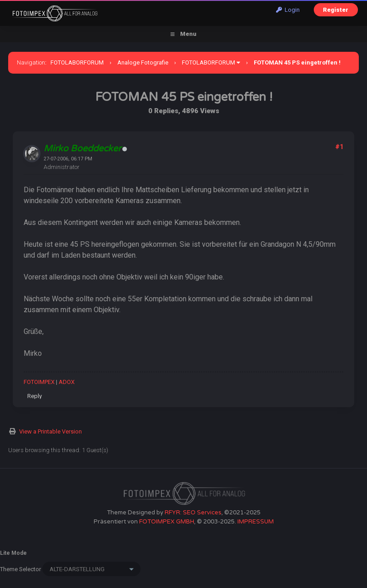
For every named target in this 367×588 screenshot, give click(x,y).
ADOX (67, 382)
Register (336, 10)
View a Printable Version (50, 431)
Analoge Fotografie (143, 62)
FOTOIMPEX (39, 382)
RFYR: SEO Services (193, 513)
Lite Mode (13, 553)
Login (288, 10)
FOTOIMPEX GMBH (167, 522)
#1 (339, 147)
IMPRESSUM (256, 522)
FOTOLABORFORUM (77, 62)
